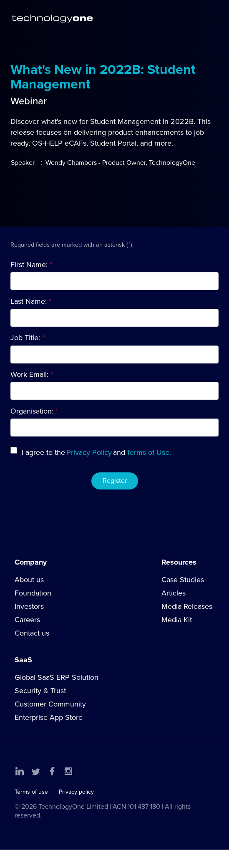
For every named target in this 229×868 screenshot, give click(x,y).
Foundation (33, 593)
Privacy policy (76, 792)
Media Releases (187, 606)
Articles (174, 593)
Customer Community (50, 704)
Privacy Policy (89, 452)
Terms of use (31, 792)
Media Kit (177, 620)
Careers (27, 620)
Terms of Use (148, 452)
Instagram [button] (68, 771)
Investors (29, 606)
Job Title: (25, 338)
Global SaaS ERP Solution (57, 677)
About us (29, 580)
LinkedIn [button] (20, 771)
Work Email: (29, 374)
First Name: (29, 265)
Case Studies (183, 580)
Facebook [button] (52, 771)
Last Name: (29, 301)
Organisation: (32, 411)
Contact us (32, 633)
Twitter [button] (36, 771)
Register (115, 481)
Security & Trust (40, 691)
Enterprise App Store (49, 717)
